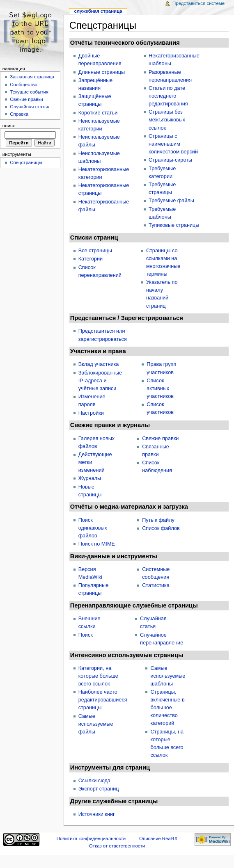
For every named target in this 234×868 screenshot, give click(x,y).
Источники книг (97, 814)
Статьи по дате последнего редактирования (168, 96)
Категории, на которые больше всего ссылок (98, 676)
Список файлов (161, 528)
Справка (19, 114)
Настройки (91, 413)
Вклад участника (99, 364)
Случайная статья (30, 107)
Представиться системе (198, 3)
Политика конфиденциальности (91, 838)
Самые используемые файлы (96, 724)
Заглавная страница (32, 77)
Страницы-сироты (170, 160)
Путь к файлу (158, 520)
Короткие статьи (98, 113)
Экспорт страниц (99, 789)
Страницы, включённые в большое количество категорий (167, 708)
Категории (91, 259)
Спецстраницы (26, 162)
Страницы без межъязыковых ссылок (167, 120)
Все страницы (95, 251)
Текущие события (29, 92)
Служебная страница (98, 11)
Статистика (156, 585)
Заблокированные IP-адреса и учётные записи (100, 381)
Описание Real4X (158, 838)
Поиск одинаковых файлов (93, 528)
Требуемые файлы (171, 201)
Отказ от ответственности (117, 846)
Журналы (90, 478)
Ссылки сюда (94, 781)
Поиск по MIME (97, 544)
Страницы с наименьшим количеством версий (173, 144)
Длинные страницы (102, 72)
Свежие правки (160, 439)
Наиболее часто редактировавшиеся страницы (103, 700)
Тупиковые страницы (174, 225)
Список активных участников (160, 388)
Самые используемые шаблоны (168, 676)
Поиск (86, 635)
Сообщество (24, 85)
